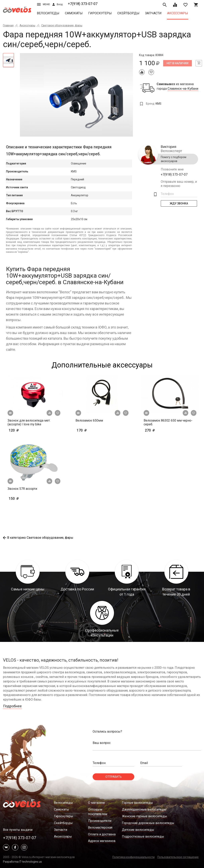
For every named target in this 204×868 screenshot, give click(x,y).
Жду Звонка (179, 203)
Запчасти (153, 13)
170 (93, 430)
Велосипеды (48, 13)
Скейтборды (128, 13)
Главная (8, 25)
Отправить (114, 777)
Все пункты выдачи (18, 830)
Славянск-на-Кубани (183, 89)
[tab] (8, 60)
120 (20, 430)
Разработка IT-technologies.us (22, 862)
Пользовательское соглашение (178, 857)
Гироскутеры (100, 13)
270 (161, 430)
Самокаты (74, 13)
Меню (43, 4)
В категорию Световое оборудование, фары (38, 538)
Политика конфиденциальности (133, 857)
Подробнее (12, 706)
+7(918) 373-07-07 (83, 4)
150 (20, 498)
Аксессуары (178, 13)
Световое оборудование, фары (62, 25)
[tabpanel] (76, 95)
